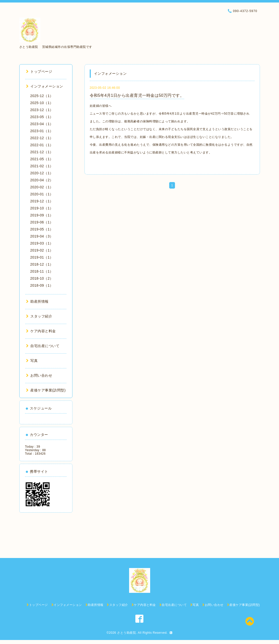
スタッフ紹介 (39, 316)
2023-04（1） (42, 124)
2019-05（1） (42, 229)
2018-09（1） (42, 285)
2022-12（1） (42, 138)
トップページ (39, 71)
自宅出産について (43, 346)
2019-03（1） (42, 243)
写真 (32, 361)
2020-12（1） (42, 173)
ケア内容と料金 (41, 331)
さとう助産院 (126, 633)
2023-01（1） (42, 131)
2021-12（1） (42, 152)
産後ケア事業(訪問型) (46, 390)
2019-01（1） (42, 257)
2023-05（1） (42, 117)
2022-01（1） (42, 145)
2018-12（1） (42, 264)
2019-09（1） (42, 215)
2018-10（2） (42, 278)
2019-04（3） (42, 236)
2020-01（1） (42, 194)
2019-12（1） (42, 201)
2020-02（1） (42, 187)
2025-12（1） (42, 96)
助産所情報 (37, 301)
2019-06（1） (42, 222)
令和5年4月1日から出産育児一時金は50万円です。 (137, 95)
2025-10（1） (42, 103)
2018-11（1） (42, 271)
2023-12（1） (42, 110)
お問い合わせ (39, 375)
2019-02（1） (42, 250)
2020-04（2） (42, 180)
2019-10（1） (42, 208)
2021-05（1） (42, 159)
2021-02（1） (42, 166)
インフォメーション (45, 86)
